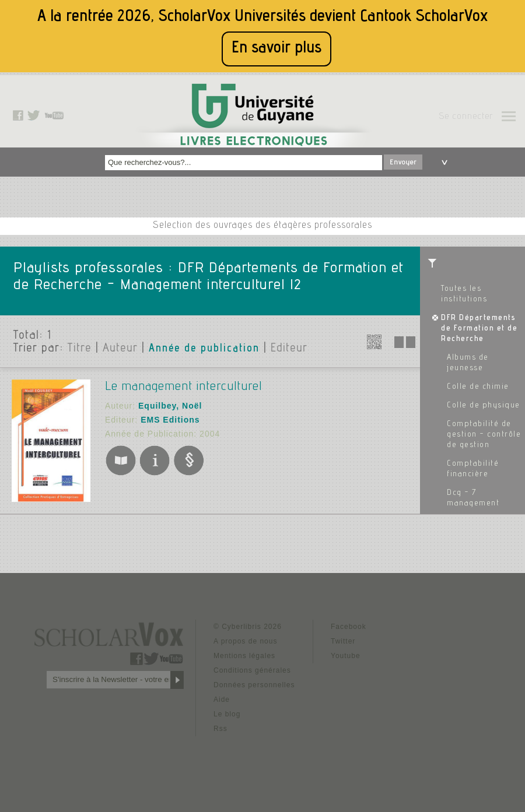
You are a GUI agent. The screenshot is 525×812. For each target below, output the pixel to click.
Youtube (346, 656)
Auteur (120, 349)
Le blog (227, 714)
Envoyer (403, 163)
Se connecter (466, 117)
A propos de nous (245, 641)
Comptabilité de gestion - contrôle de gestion (484, 435)
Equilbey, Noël (170, 406)
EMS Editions (170, 420)
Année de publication (204, 349)
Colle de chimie (478, 387)
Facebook (349, 627)
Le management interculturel (183, 387)
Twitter (343, 641)
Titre (80, 349)
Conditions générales (252, 670)
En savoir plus (276, 49)
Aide (222, 699)
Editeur (289, 349)
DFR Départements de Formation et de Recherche (479, 329)
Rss (220, 729)
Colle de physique (484, 406)
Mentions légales (244, 656)
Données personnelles (254, 685)
